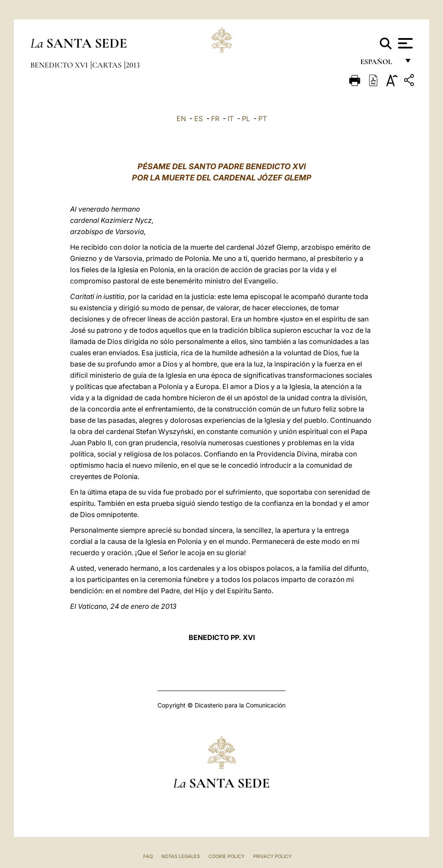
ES (199, 119)
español (380, 64)
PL (246, 119)
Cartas (108, 65)
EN (181, 119)
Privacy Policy (272, 856)
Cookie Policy (226, 856)
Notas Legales (181, 856)
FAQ (148, 856)
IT (231, 119)
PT (263, 119)
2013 (133, 65)
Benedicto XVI (60, 65)
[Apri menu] (404, 43)
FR (215, 119)
